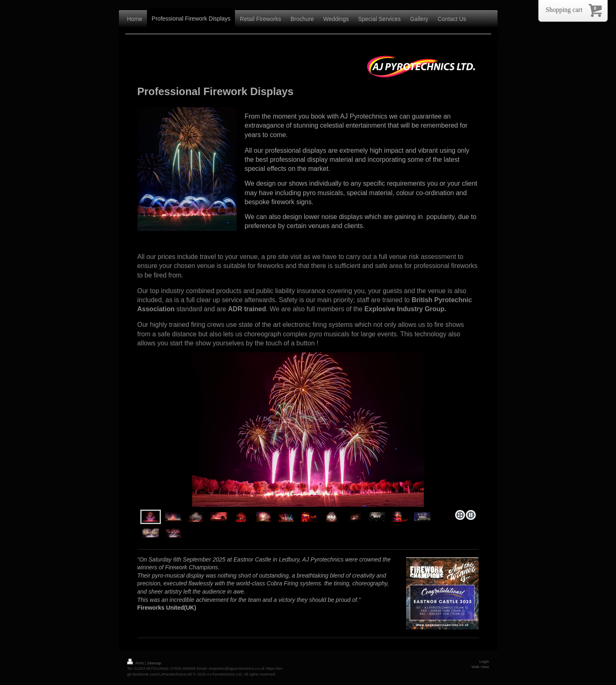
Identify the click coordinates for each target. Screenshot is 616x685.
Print (136, 663)
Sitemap (154, 663)
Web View (480, 667)
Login (484, 661)
